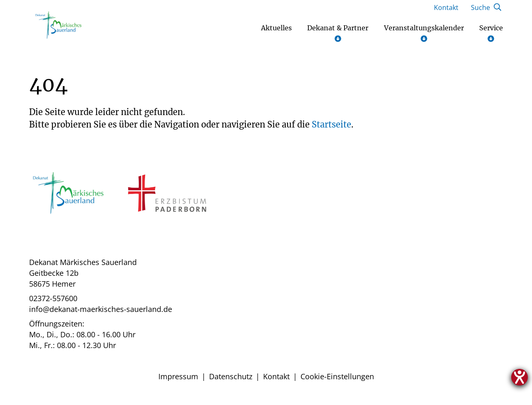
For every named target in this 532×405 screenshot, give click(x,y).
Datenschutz (231, 380)
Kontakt (276, 380)
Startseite (331, 128)
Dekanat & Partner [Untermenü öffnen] (338, 36)
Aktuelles (276, 31)
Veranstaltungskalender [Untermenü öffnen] (424, 36)
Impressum (178, 380)
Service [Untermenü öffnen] (491, 36)
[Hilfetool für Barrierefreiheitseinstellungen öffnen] (520, 377)
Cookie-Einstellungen (337, 380)
